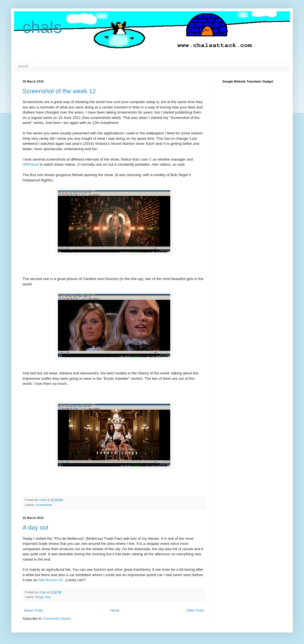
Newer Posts (33, 610)
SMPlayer (31, 164)
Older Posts (195, 610)
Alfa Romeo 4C (51, 580)
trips (48, 597)
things (40, 597)
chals (42, 27)
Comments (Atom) (57, 619)
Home (23, 66)
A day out (35, 528)
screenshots (44, 505)
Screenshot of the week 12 (59, 91)
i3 (150, 159)
